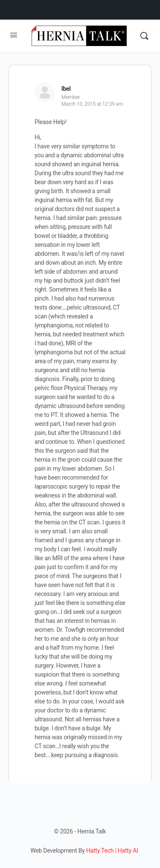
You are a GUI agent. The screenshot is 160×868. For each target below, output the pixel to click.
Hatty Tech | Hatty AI (112, 851)
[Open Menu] (14, 35)
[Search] (144, 36)
